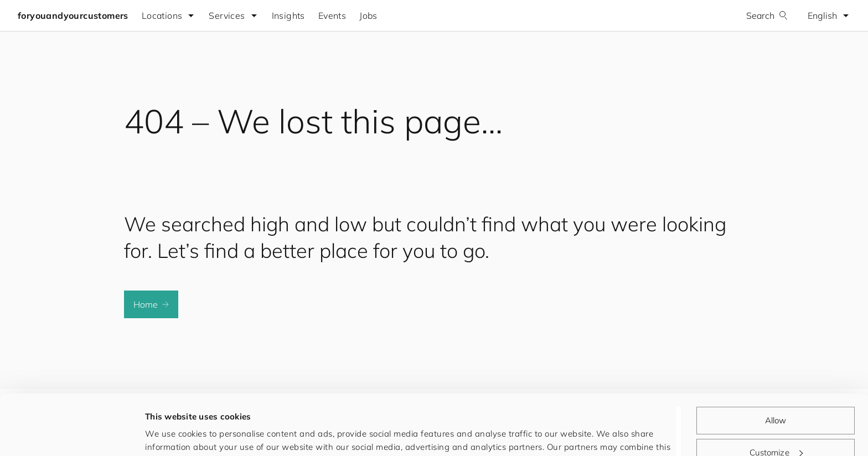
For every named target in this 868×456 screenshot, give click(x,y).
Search (767, 15)
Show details (171, 434)
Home (151, 304)
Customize (776, 395)
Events (332, 15)
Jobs (368, 15)
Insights (288, 15)
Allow (776, 364)
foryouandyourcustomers (73, 15)
